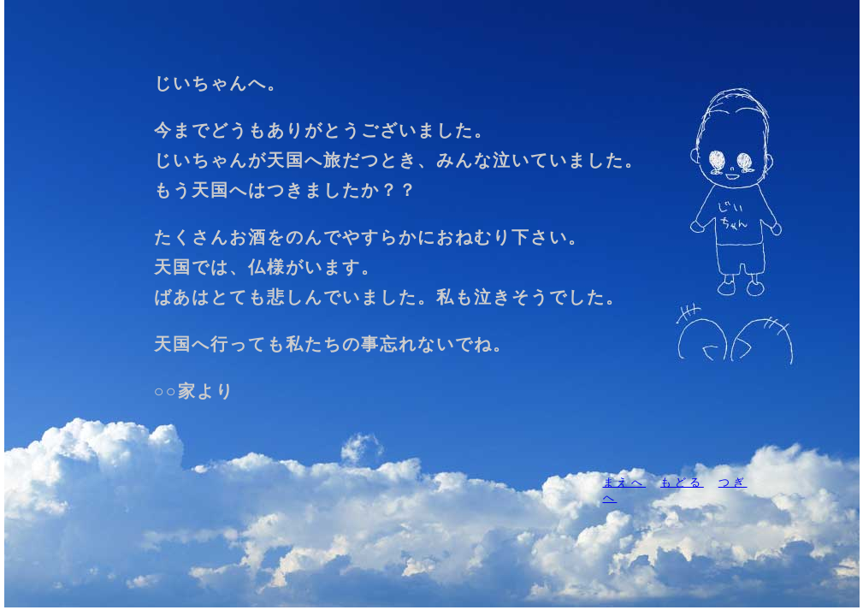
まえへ (625, 482)
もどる (682, 482)
